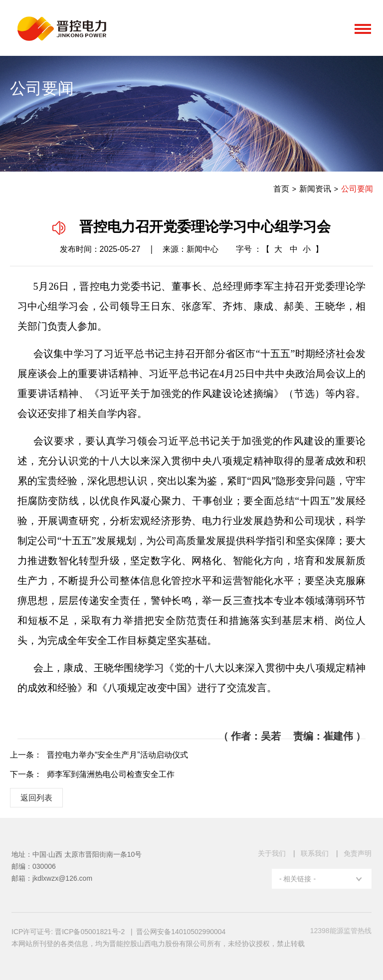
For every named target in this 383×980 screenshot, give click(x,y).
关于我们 (272, 853)
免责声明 (358, 853)
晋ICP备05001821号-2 (91, 932)
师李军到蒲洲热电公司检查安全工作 (111, 774)
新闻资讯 (315, 189)
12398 (341, 931)
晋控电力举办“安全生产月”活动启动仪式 (117, 755)
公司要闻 (357, 189)
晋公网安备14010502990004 (181, 932)
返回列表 (36, 798)
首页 (281, 189)
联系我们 (315, 853)
